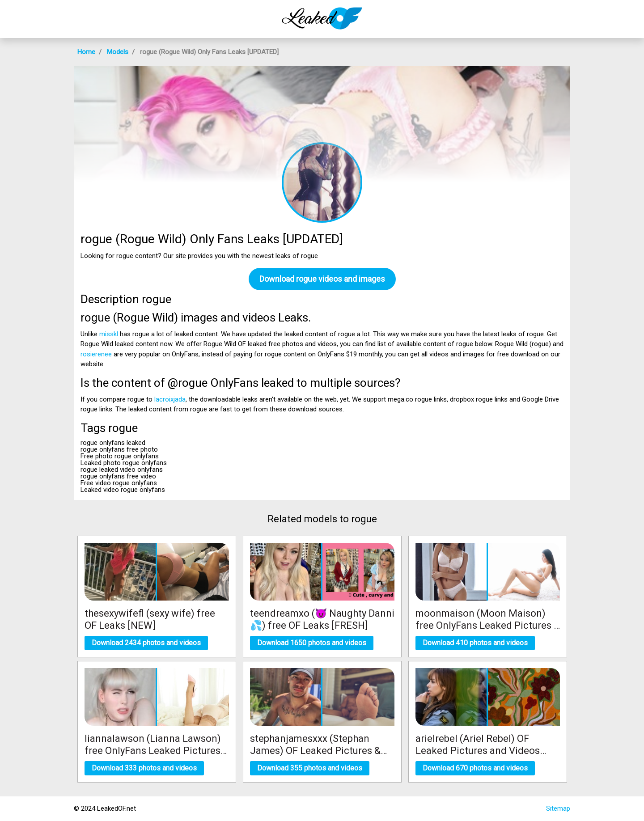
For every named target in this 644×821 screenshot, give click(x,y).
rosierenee (96, 354)
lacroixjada (170, 399)
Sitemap (558, 808)
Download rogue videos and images (322, 279)
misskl (109, 334)
